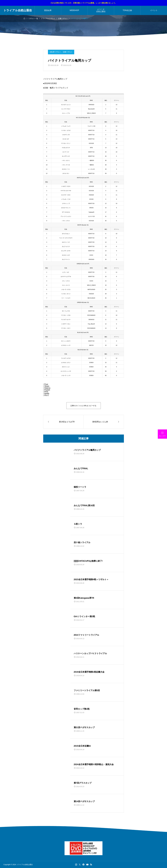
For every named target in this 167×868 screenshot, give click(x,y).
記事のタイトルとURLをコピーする (83, 406)
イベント (154, 10)
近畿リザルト (68, 52)
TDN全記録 (127, 10)
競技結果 (48, 10)
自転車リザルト (56, 52)
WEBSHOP (74, 10)
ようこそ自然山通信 (101, 10)
